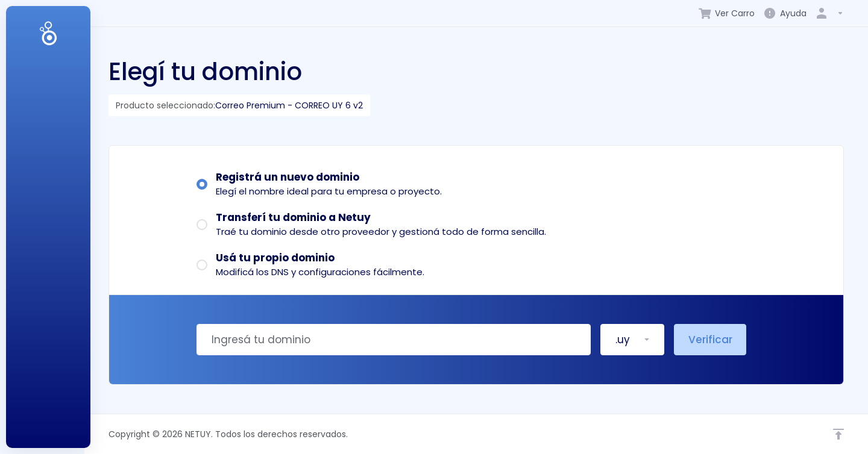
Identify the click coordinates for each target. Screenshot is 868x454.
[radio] (202, 184)
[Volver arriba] (838, 434)
